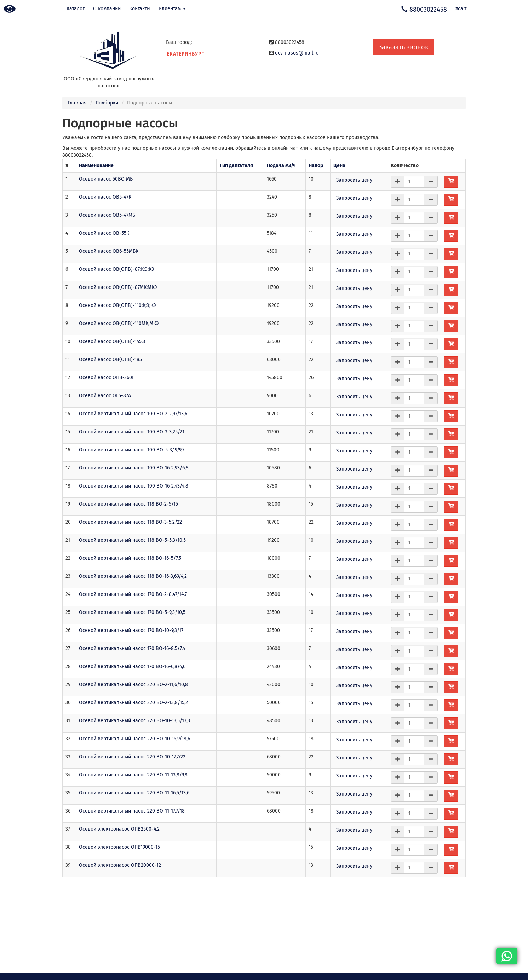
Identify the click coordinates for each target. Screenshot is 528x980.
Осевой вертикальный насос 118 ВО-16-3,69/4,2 (133, 576)
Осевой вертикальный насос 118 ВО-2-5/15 (128, 504)
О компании (107, 9)
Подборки (107, 103)
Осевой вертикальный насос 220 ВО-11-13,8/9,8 (133, 775)
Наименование (96, 166)
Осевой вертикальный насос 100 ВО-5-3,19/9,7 (132, 450)
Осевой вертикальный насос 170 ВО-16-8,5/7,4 (132, 648)
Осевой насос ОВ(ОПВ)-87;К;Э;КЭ (117, 269)
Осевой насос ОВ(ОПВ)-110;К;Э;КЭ (117, 305)
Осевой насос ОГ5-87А (105, 396)
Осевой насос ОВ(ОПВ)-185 (110, 360)
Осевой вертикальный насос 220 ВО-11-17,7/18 (132, 811)
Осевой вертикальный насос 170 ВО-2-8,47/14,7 (133, 594)
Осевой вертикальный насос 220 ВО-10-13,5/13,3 (134, 721)
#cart (461, 9)
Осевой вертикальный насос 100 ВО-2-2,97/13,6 (133, 414)
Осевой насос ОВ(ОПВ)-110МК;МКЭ (119, 323)
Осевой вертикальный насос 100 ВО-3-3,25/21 (132, 432)
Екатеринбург (185, 54)
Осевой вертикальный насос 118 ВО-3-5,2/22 (130, 522)
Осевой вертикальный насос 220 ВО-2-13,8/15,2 (133, 703)
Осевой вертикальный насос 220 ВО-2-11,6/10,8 (133, 685)
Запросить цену (354, 180)
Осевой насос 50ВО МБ (106, 179)
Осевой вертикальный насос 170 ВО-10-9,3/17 (131, 630)
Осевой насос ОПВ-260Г (107, 378)
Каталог (76, 9)
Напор (316, 166)
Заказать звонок (403, 47)
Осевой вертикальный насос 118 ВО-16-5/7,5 (130, 558)
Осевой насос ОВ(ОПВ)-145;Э (112, 341)
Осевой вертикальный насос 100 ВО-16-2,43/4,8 (134, 486)
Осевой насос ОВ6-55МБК (109, 251)
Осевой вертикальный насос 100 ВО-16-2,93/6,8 (134, 468)
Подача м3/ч (281, 166)
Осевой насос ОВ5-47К (105, 197)
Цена (339, 166)
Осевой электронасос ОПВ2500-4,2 (119, 829)
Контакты (140, 9)
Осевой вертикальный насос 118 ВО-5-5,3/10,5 (132, 540)
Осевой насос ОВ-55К (104, 233)
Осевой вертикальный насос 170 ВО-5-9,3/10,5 (132, 612)
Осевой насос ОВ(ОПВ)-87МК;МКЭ (118, 287)
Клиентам (172, 9)
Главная (77, 103)
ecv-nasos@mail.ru (297, 53)
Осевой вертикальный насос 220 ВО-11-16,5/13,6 (134, 793)
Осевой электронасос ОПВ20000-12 (120, 865)
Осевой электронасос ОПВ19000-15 (119, 847)
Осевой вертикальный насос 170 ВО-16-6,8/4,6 (132, 666)
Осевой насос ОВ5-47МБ (107, 215)
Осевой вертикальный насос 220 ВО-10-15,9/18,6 (134, 739)
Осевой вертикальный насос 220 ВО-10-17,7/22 (132, 757)
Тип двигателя (236, 166)
